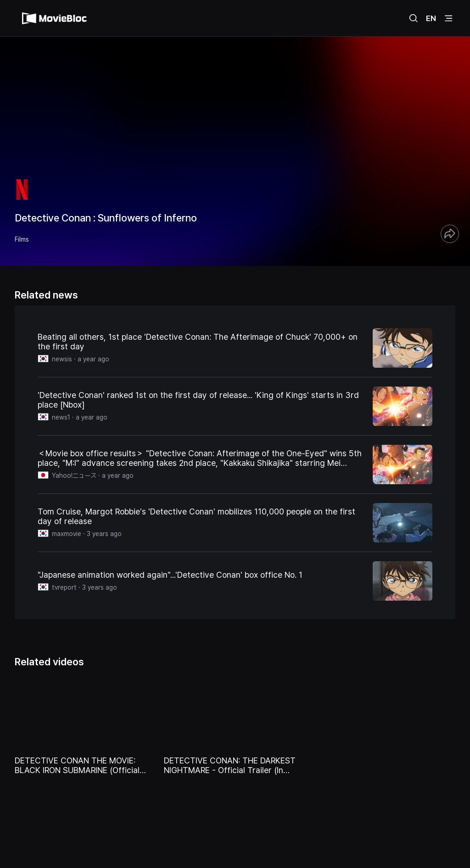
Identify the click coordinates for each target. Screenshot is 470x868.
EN (431, 18)
